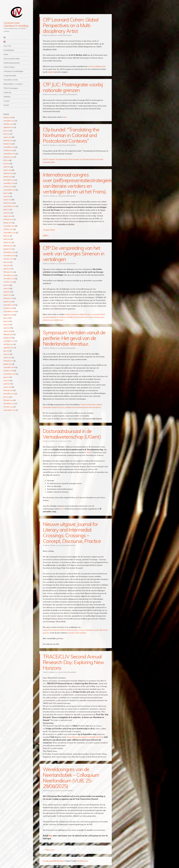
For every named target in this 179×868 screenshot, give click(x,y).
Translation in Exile (11, 80)
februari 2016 (8, 390)
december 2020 (9, 252)
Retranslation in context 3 (13, 84)
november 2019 (9, 278)
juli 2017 (6, 351)
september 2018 (10, 311)
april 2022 (7, 213)
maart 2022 (8, 216)
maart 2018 (8, 331)
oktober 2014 (8, 407)
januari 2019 (8, 301)
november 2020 (9, 255)
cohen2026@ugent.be (97, 66)
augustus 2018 (9, 315)
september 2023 (10, 190)
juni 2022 (7, 209)
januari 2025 (8, 144)
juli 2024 (6, 160)
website (51, 72)
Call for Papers (9, 67)
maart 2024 (8, 170)
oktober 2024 (9, 150)
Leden (6, 54)
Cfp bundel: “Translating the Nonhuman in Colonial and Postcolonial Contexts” (71, 135)
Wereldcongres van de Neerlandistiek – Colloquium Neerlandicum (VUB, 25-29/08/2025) (71, 778)
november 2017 (9, 341)
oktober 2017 (8, 344)
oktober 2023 (8, 186)
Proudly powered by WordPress (53, 861)
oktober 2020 (9, 259)
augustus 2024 (9, 157)
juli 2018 (6, 318)
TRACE (89, 452)
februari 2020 (9, 272)
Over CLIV (7, 46)
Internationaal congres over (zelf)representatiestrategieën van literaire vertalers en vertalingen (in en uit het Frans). (78, 183)
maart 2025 (8, 137)
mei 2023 (7, 196)
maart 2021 (8, 242)
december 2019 (9, 275)
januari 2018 (8, 338)
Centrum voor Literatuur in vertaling (16, 24)
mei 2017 (7, 354)
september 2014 (10, 410)
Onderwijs (7, 92)
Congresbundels (10, 76)
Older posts (49, 850)
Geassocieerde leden (12, 59)
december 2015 (9, 394)
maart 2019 (8, 295)
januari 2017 (8, 364)
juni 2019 (7, 285)
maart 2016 (8, 387)
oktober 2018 (9, 308)
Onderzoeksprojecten (12, 63)
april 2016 (7, 384)
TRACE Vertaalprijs (11, 88)
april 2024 (7, 167)
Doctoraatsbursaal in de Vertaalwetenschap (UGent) (72, 434)
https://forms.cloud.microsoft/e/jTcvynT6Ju (85, 737)
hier (65, 117)
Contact (7, 101)
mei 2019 (7, 288)
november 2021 (9, 226)
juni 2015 (7, 397)
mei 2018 (7, 325)
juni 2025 (7, 131)
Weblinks (7, 97)
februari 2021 (8, 246)
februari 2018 (8, 334)
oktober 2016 (9, 371)
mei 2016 (7, 380)
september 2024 (10, 154)
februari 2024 (8, 173)
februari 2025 (8, 140)
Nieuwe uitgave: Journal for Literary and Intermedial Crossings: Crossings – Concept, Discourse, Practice (72, 533)
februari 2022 (8, 219)
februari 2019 (8, 298)
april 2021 (7, 239)
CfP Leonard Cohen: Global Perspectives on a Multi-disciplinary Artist (71, 25)
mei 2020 (7, 265)
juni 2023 (7, 193)
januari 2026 (8, 117)
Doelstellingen (9, 50)
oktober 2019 (9, 282)
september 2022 (10, 206)
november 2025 (9, 121)
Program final (49, 230)
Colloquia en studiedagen (13, 71)
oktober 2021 (8, 229)
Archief (6, 105)
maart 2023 (8, 200)
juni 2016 (7, 377)
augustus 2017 (9, 348)
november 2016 (9, 367)
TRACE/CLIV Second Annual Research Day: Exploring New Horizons (73, 662)
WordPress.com (82, 861)
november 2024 (9, 147)
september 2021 (10, 232)
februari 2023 (8, 203)
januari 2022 (8, 223)
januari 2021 (8, 249)
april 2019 (7, 292)
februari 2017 (8, 361)
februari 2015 (8, 400)
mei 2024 (7, 163)
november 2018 (9, 305)
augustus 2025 (9, 127)
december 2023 (9, 180)
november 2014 (9, 403)
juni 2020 (7, 262)
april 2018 (7, 328)
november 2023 (9, 183)
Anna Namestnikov (71, 94)
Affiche (46, 235)
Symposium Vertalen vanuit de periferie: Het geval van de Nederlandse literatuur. (74, 338)
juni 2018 (7, 321)
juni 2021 (7, 236)
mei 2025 (7, 134)
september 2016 (10, 374)
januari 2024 (8, 177)
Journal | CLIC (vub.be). (77, 633)
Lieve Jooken (67, 35)
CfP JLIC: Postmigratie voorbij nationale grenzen (73, 87)
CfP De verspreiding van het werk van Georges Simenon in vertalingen (74, 254)
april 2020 (7, 269)
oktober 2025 (9, 124)
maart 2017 (8, 357)
